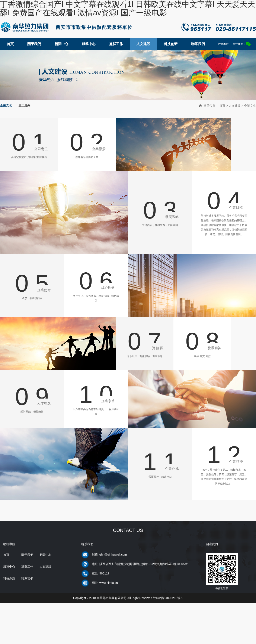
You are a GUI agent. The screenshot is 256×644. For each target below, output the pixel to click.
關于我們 (34, 44)
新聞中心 (61, 44)
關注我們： (242, 44)
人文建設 (143, 44)
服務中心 (89, 44)
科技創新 (171, 44)
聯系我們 (198, 44)
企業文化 (6, 105)
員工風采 (24, 105)
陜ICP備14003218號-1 (168, 605)
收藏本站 (223, 44)
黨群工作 (116, 44)
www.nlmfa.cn (109, 590)
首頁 (10, 44)
